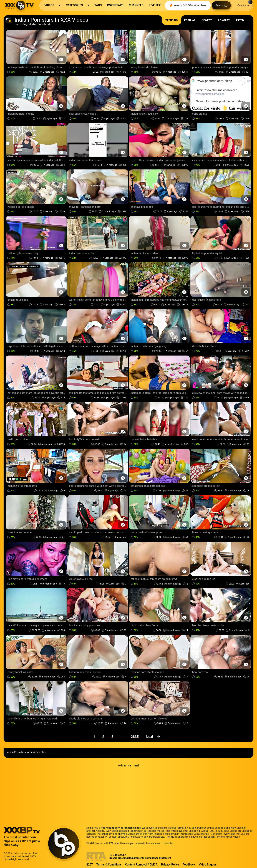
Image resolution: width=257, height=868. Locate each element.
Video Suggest (208, 865)
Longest (224, 20)
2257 (90, 865)
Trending (172, 20)
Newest (207, 20)
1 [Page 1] (94, 737)
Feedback (189, 865)
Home (18, 24)
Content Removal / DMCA (141, 865)
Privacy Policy (170, 865)
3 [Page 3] (112, 737)
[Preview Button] (61, 59)
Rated (240, 20)
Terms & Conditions (109, 865)
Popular (190, 20)
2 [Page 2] (103, 737)
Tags (26, 24)
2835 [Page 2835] (135, 737)
